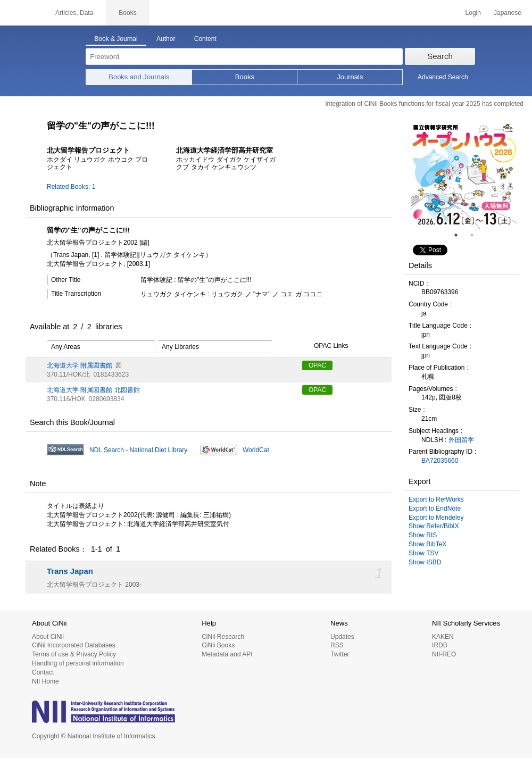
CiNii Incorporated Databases (74, 645)
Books (245, 77)
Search (440, 56)
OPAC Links (325, 346)
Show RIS (423, 535)
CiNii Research (223, 637)
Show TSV (423, 553)
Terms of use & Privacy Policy (74, 654)
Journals (350, 77)
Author (166, 39)
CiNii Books (218, 645)
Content (205, 39)
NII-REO (444, 654)
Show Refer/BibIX (434, 526)
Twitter (340, 654)
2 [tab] (476, 235)
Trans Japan (70, 571)
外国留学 (461, 440)
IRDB (440, 645)
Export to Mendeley (436, 518)
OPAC (317, 365)
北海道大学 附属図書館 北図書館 (93, 390)
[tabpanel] (464, 176)
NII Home (45, 681)
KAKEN (443, 637)
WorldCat (256, 450)
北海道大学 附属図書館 (80, 365)
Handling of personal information (78, 663)
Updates (342, 637)
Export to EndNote (435, 509)
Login (473, 13)
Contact (43, 672)
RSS (337, 645)
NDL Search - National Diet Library (138, 450)
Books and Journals (139, 77)
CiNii (21, 13)
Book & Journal (116, 39)
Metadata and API (227, 654)
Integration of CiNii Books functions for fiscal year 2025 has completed (424, 104)
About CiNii (48, 637)
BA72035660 (440, 461)
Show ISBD (425, 562)
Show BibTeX (427, 544)
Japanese (508, 13)
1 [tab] (460, 235)
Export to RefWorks (436, 499)
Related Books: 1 (71, 187)
